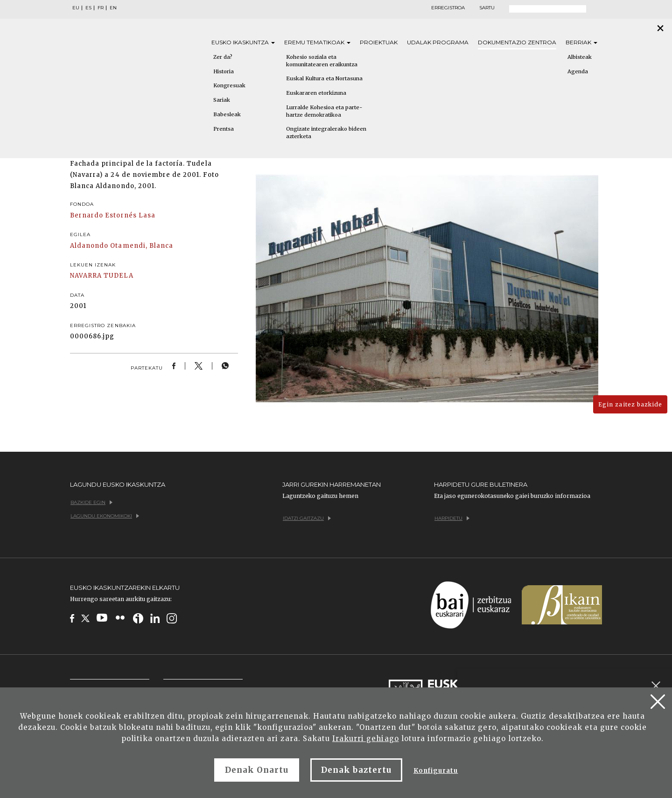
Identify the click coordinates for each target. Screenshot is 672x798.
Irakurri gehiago (366, 738)
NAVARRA (86, 276)
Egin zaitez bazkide (630, 404)
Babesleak (227, 114)
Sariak (222, 100)
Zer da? (223, 57)
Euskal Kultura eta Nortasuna (324, 78)
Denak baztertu (356, 770)
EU (76, 8)
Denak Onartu (257, 770)
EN (113, 8)
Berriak (581, 42)
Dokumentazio (517, 42)
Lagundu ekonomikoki (105, 516)
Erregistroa (448, 8)
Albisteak (580, 57)
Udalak (438, 42)
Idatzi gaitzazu (307, 518)
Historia (224, 71)
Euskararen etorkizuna (316, 93)
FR (101, 8)
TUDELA (118, 276)
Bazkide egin (91, 502)
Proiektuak (379, 42)
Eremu (317, 42)
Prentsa (224, 129)
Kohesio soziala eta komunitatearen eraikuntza (322, 61)
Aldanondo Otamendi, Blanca (122, 246)
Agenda (578, 71)
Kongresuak (229, 85)
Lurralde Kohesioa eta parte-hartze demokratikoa (324, 111)
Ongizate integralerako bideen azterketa (326, 133)
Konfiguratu (436, 771)
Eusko (243, 42)
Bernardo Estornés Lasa (113, 215)
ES (88, 8)
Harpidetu (452, 518)
